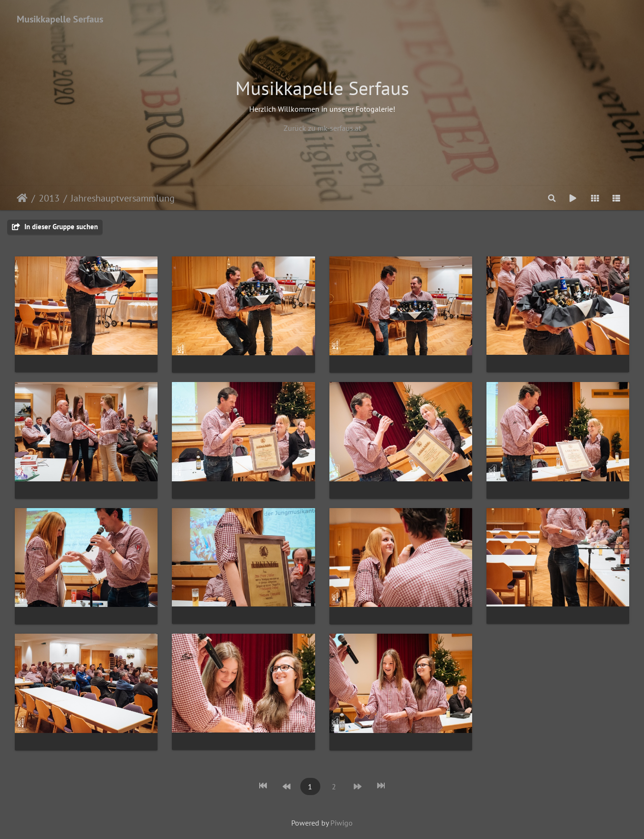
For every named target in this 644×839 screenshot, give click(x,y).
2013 (49, 198)
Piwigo (342, 823)
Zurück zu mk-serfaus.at (322, 128)
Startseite (22, 198)
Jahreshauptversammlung (123, 198)
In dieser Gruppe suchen (55, 227)
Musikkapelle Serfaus (60, 19)
